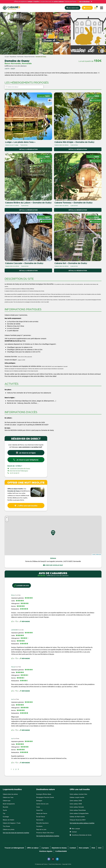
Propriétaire (13, 57)
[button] (102, 8)
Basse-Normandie (30, 57)
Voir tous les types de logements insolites (16, 833)
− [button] (7, 520)
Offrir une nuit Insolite (80, 789)
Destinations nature (46, 789)
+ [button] (7, 518)
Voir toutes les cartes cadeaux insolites (82, 823)
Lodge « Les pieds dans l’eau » (20, 142)
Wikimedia (99, 555)
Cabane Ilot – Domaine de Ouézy (71, 263)
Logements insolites (12, 789)
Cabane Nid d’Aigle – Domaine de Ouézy (74, 142)
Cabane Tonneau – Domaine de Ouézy (73, 202)
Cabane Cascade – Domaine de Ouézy (24, 263)
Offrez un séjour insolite (15, 489)
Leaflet (94, 555)
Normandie (20, 57)
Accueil (7, 57)
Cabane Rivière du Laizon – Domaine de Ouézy (28, 202)
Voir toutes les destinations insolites (48, 836)
